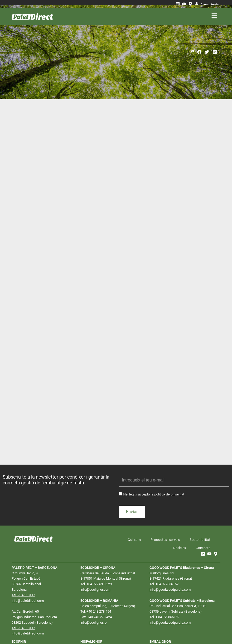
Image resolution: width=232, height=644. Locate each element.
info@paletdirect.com (28, 547)
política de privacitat (169, 442)
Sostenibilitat (199, 486)
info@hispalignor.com (97, 610)
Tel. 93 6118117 (23, 541)
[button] (199, 52)
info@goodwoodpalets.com (170, 536)
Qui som (132, 486)
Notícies (178, 494)
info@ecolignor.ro (93, 569)
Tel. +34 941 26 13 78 (165, 610)
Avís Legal (21, 629)
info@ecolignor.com (95, 536)
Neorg (213, 628)
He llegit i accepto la (154, 442)
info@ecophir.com (25, 610)
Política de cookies (72, 629)
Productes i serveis (164, 486)
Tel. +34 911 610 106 (96, 604)
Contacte (202, 494)
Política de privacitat (43, 629)
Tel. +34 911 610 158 (27, 604)
